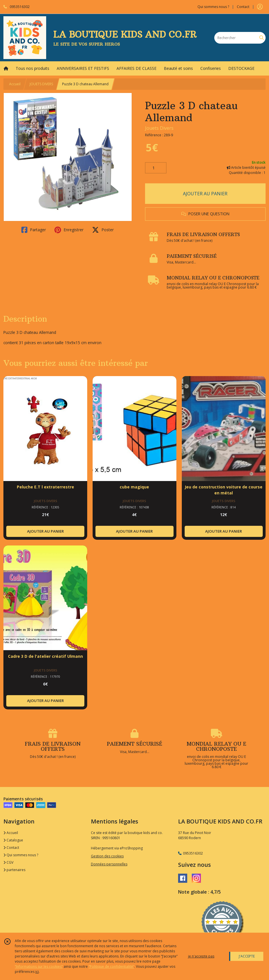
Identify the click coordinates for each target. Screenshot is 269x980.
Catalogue (13, 840)
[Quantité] (156, 168)
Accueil (15, 84)
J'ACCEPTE (247, 956)
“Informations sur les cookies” (39, 966)
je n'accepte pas (201, 956)
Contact (243, 7)
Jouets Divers (159, 128)
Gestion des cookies (107, 856)
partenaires (14, 870)
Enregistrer (69, 230)
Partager (34, 230)
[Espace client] (260, 7)
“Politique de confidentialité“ (111, 966)
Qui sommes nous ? (21, 855)
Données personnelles (109, 864)
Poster (103, 230)
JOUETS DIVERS (41, 84)
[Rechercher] (262, 38)
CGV (8, 862)
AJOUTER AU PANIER (205, 194)
